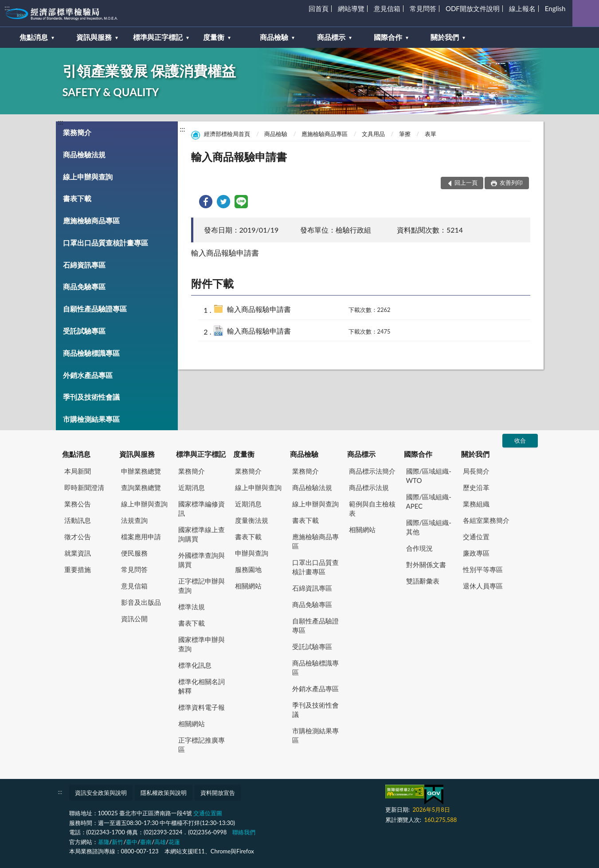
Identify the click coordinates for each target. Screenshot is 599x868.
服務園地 (248, 569)
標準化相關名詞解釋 (202, 686)
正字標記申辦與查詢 (202, 586)
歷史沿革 (476, 487)
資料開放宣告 (218, 793)
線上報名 (522, 8)
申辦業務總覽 (141, 471)
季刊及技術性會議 (91, 397)
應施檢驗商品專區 (91, 220)
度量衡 (244, 454)
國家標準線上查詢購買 (202, 534)
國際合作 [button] (388, 37)
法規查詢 (134, 520)
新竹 (117, 842)
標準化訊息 (195, 665)
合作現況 (419, 548)
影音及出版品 (141, 602)
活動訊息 (78, 520)
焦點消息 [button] (34, 37)
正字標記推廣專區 (202, 745)
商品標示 (361, 454)
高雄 (160, 842)
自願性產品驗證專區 (95, 309)
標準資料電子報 (202, 707)
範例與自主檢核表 (372, 508)
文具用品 (373, 134)
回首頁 (319, 8)
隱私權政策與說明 (164, 793)
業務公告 (78, 504)
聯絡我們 (244, 832)
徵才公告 (78, 537)
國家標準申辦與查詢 (202, 644)
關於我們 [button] (445, 37)
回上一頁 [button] (466, 183)
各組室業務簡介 (486, 520)
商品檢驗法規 (84, 154)
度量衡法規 (252, 520)
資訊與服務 (137, 454)
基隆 (104, 842)
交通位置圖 (208, 813)
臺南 (146, 842)
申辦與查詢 (252, 553)
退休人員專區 (483, 586)
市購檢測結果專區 (91, 419)
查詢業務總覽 (141, 487)
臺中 (132, 842)
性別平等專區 (483, 569)
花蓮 (174, 842)
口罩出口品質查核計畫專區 (106, 243)
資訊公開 (134, 619)
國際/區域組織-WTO (429, 476)
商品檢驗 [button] (274, 37)
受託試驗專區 (84, 331)
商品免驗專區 (84, 286)
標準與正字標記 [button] (158, 37)
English (555, 8)
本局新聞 (78, 471)
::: (7, 7)
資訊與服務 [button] (94, 37)
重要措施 (78, 569)
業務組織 (476, 504)
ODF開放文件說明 (473, 8)
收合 (520, 440)
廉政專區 (476, 553)
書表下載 (77, 198)
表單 (431, 134)
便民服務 (134, 553)
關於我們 (475, 454)
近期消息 (192, 487)
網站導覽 (351, 8)
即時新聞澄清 (84, 487)
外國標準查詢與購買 (202, 560)
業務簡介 (77, 132)
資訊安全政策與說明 (101, 793)
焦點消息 (76, 454)
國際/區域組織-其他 (429, 527)
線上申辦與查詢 (88, 177)
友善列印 (511, 183)
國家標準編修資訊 (202, 508)
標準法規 (192, 607)
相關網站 (192, 724)
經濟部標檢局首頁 (227, 134)
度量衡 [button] (214, 37)
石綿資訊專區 (84, 265)
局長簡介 (476, 471)
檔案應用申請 (141, 537)
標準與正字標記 (201, 454)
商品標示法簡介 (372, 471)
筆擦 (405, 134)
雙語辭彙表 (423, 581)
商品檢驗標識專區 (91, 353)
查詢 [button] (586, 13)
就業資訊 (78, 553)
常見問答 (423, 8)
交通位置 (476, 537)
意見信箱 (387, 8)
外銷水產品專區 (88, 375)
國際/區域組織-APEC (429, 501)
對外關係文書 (426, 564)
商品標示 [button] (331, 37)
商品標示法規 (369, 487)
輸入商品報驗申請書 (259, 309)
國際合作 (418, 454)
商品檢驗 (276, 134)
